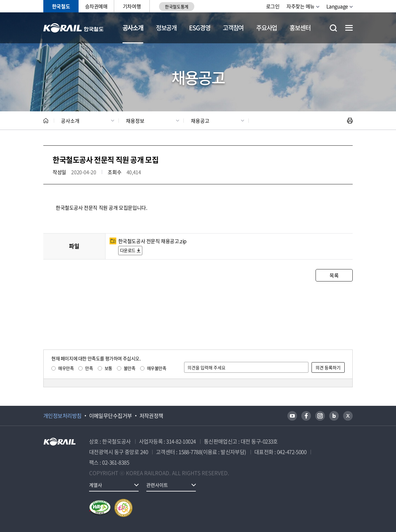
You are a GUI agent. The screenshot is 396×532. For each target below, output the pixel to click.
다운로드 (128, 250)
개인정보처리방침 (62, 416)
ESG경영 (200, 28)
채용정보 (135, 121)
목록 (334, 275)
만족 (89, 368)
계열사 (96, 485)
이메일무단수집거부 (111, 416)
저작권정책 (151, 416)
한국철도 (61, 6)
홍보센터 (300, 28)
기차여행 (132, 6)
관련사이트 (157, 485)
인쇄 (350, 121)
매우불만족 (157, 368)
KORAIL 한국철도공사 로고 (73, 28)
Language (337, 6)
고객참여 (233, 28)
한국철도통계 (176, 6)
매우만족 (66, 368)
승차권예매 (96, 6)
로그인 (273, 6)
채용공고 (200, 121)
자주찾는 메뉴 (301, 6)
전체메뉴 (349, 28)
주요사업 (267, 28)
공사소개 (133, 28)
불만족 (130, 368)
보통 (108, 368)
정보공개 (166, 28)
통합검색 (333, 28)
